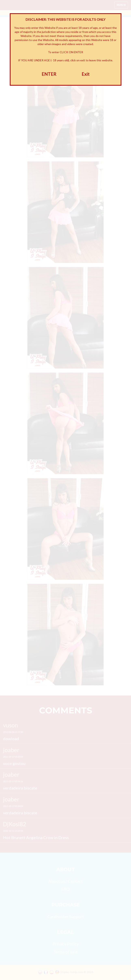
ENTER (49, 74)
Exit (86, 74)
